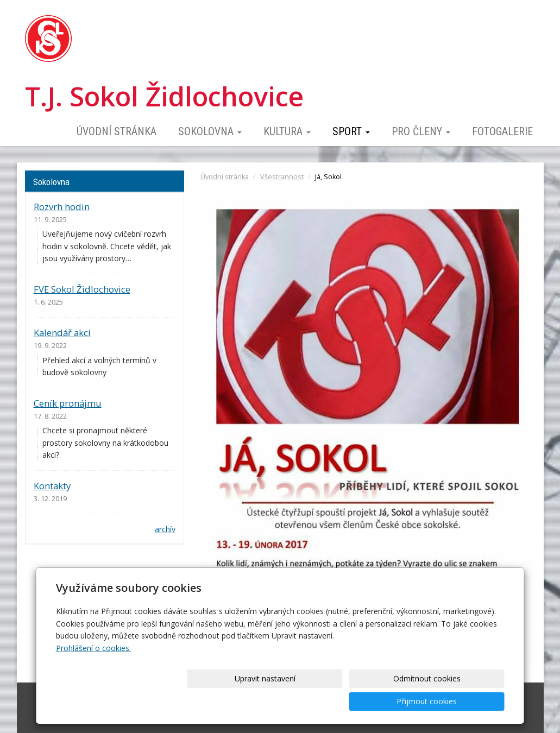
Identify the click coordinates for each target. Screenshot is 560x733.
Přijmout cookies (463, 701)
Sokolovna (210, 131)
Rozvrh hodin (62, 207)
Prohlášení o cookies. (93, 671)
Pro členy (421, 131)
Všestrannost (282, 177)
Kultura (287, 131)
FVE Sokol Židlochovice (82, 289)
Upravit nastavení (284, 701)
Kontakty (52, 486)
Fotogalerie (502, 131)
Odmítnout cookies (373, 701)
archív (165, 529)
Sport (351, 131)
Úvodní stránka (117, 131)
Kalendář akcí (62, 333)
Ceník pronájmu (68, 403)
